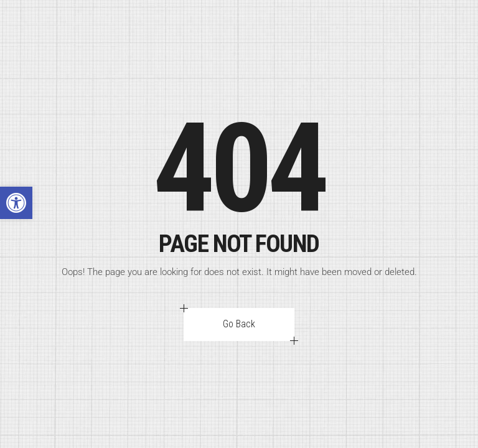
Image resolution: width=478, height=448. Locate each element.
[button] (16, 203)
